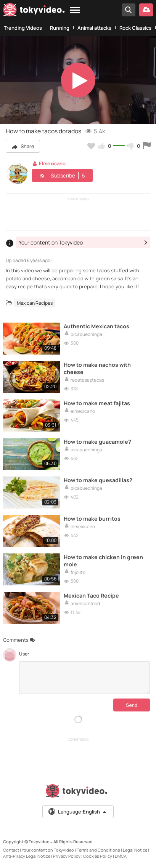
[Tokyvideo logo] (34, 11)
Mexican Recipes (35, 303)
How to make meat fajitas (97, 403)
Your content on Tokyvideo (48, 850)
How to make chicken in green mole (103, 561)
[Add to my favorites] (91, 146)
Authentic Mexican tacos (96, 326)
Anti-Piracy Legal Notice (27, 856)
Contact (11, 850)
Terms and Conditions (98, 850)
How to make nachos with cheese (97, 368)
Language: (77, 812)
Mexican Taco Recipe (91, 595)
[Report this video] (147, 146)
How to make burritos (92, 519)
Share (23, 146)
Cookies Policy (98, 856)
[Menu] (75, 10)
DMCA (121, 856)
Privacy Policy (67, 856)
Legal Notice (135, 850)
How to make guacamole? (97, 442)
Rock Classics (135, 28)
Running (60, 28)
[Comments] (84, 678)
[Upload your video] (146, 10)
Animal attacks (94, 28)
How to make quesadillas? (98, 480)
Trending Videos (23, 28)
